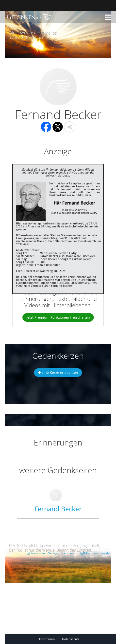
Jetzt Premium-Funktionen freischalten (58, 317)
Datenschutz (71, 639)
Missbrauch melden (96, 553)
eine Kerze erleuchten (58, 372)
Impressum (47, 639)
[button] (108, 17)
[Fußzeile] (63, 639)
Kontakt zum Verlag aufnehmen (50, 553)
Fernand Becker (58, 509)
